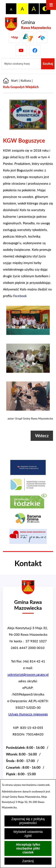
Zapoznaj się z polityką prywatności (28, 821)
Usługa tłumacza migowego (28, 714)
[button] (28, 128)
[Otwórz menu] (51, 5)
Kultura (26, 81)
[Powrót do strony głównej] (10, 81)
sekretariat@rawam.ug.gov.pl (28, 674)
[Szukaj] (48, 64)
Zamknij (28, 861)
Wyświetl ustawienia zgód (28, 834)
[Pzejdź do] (42, 37)
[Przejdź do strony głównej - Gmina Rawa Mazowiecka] (28, 24)
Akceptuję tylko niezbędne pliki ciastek (28, 848)
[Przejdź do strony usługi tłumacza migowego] (28, 37)
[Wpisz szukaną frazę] (21, 64)
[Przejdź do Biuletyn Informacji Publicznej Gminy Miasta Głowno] (14, 37)
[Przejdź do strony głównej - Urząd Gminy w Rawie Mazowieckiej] (28, 602)
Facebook (20, 296)
